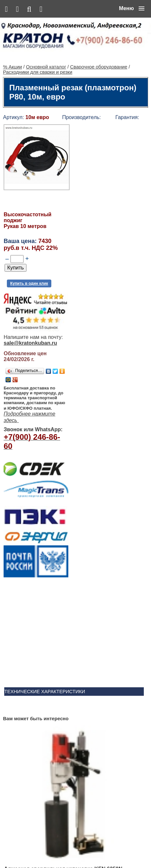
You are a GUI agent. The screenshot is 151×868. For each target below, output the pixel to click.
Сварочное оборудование (99, 51)
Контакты (68, 849)
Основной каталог (46, 51)
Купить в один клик (29, 267)
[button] (132, 8)
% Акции (12, 51)
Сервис (87, 849)
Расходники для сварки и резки (38, 56)
